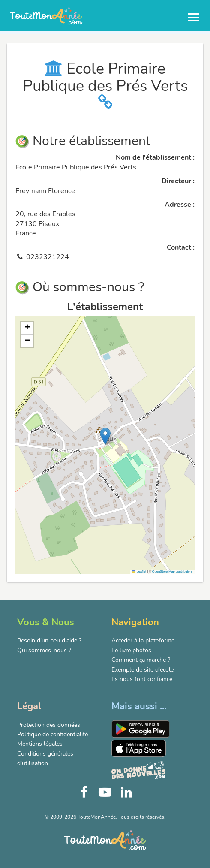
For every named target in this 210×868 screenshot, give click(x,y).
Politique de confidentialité (52, 734)
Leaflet (139, 571)
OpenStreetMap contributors (172, 571)
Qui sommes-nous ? (44, 650)
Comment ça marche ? (141, 660)
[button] (105, 436)
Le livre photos (131, 650)
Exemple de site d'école (142, 670)
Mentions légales (40, 744)
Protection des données (49, 725)
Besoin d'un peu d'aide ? (49, 640)
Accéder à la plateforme (143, 640)
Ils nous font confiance (142, 679)
